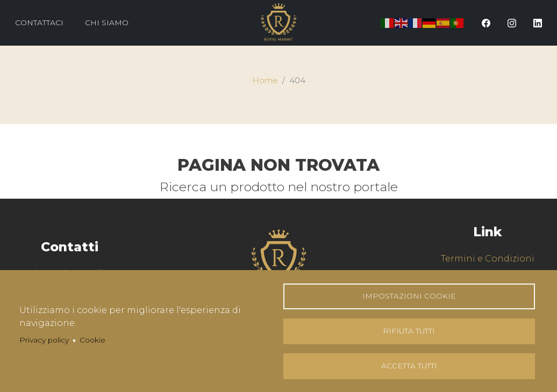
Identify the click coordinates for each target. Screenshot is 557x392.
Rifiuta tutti (409, 331)
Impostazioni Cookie (409, 296)
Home (265, 81)
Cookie (92, 340)
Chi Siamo (107, 23)
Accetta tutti (409, 366)
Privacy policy (44, 340)
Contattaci (39, 23)
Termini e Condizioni (488, 259)
